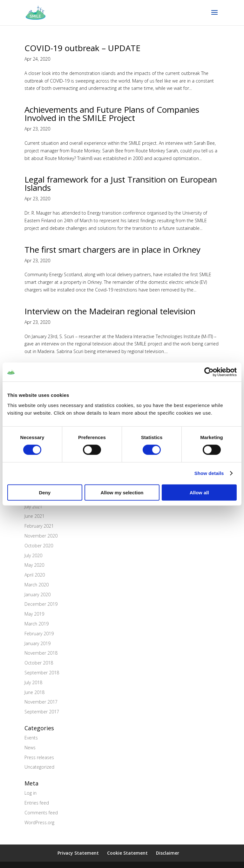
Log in (30, 793)
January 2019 (37, 643)
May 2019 (34, 614)
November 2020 (41, 536)
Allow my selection (122, 492)
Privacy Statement (78, 853)
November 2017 (41, 702)
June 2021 (34, 516)
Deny (45, 492)
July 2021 (33, 507)
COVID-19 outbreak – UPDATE (82, 48)
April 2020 (35, 575)
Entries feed (37, 803)
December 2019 (41, 604)
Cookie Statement (127, 853)
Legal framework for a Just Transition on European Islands (121, 184)
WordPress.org (39, 822)
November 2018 (41, 653)
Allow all (199, 492)
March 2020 (37, 585)
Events (31, 738)
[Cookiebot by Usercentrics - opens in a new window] (209, 372)
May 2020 (34, 565)
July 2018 (33, 682)
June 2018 (34, 692)
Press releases (39, 757)
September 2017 (42, 712)
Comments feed (41, 813)
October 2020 (39, 546)
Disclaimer (168, 853)
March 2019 (37, 624)
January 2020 (37, 594)
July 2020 (33, 555)
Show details (209, 473)
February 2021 (39, 526)
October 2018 (39, 663)
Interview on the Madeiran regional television (110, 311)
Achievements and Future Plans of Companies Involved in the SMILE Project (112, 114)
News (30, 748)
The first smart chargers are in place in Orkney (112, 250)
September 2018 (42, 673)
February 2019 (39, 634)
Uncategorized (39, 767)
